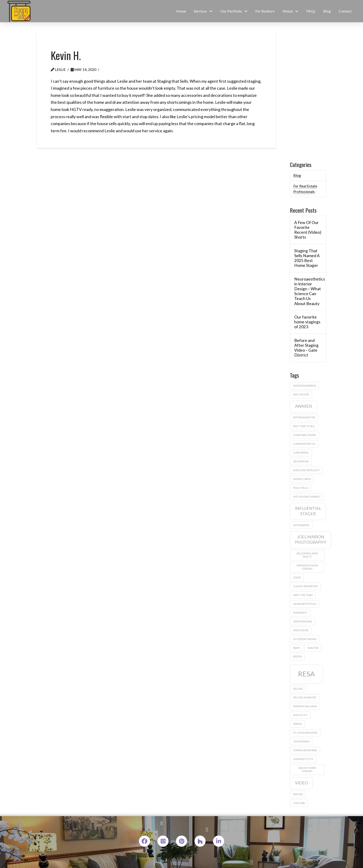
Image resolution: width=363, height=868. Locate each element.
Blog (297, 175)
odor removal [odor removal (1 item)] (303, 621)
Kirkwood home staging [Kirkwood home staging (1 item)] (307, 567)
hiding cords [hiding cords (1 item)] (302, 479)
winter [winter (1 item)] (298, 794)
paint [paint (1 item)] (297, 648)
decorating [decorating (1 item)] (301, 461)
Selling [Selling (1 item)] (298, 689)
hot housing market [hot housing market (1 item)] (307, 497)
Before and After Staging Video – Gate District (306, 348)
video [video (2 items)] (301, 783)
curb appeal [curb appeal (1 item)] (301, 453)
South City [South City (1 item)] (300, 715)
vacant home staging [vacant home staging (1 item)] (307, 769)
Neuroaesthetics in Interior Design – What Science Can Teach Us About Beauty (308, 291)
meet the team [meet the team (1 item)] (303, 595)
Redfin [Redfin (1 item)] (297, 656)
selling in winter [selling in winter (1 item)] (305, 697)
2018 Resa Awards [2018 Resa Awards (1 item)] (305, 386)
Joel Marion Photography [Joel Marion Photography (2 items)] (311, 540)
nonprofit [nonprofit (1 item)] (300, 613)
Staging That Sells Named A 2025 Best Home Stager (307, 258)
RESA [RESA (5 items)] (306, 674)
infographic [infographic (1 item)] (301, 525)
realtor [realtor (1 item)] (313, 648)
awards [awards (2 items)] (304, 406)
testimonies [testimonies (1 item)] (301, 741)
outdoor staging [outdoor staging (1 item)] (305, 639)
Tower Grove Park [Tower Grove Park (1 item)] (305, 750)
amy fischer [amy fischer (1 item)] (301, 394)
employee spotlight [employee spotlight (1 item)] (306, 470)
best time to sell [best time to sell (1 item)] (304, 426)
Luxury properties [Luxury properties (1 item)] (305, 586)
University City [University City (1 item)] (303, 759)
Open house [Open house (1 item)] (301, 630)
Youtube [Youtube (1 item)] (299, 803)
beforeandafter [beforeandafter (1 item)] (304, 417)
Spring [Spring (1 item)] (297, 724)
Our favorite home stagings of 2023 (307, 322)
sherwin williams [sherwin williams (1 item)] (305, 706)
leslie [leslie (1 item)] (297, 577)
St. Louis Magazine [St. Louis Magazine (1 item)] (305, 733)
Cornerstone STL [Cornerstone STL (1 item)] (304, 444)
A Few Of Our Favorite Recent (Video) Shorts (308, 230)
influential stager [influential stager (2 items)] (308, 511)
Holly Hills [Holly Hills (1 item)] (301, 488)
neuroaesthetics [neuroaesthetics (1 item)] (305, 604)
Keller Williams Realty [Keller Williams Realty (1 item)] (307, 555)
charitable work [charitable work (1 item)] (305, 435)
